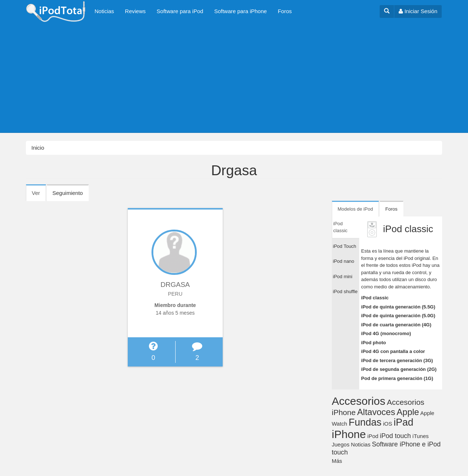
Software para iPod (180, 11)
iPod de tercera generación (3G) (397, 360)
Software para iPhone (241, 11)
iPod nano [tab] (344, 261)
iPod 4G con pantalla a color (393, 351)
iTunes (421, 436)
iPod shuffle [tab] (345, 291)
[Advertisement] (234, 78)
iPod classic (375, 298)
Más (337, 461)
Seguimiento (68, 193)
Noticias (104, 11)
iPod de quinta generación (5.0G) (398, 316)
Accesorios (359, 401)
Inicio (38, 148)
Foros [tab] (392, 209)
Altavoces (376, 412)
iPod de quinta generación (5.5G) (398, 307)
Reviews (135, 11)
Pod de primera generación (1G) (397, 378)
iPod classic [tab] (340, 227)
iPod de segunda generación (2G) (399, 369)
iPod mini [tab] (343, 277)
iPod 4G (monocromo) (386, 333)
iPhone (349, 434)
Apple (408, 412)
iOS (388, 424)
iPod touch (396, 436)
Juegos (341, 444)
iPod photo (373, 343)
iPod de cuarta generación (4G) (396, 325)
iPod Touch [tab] (345, 246)
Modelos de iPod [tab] (355, 209)
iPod (373, 436)
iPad (403, 422)
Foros (285, 11)
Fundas (365, 422)
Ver (39, 195)
